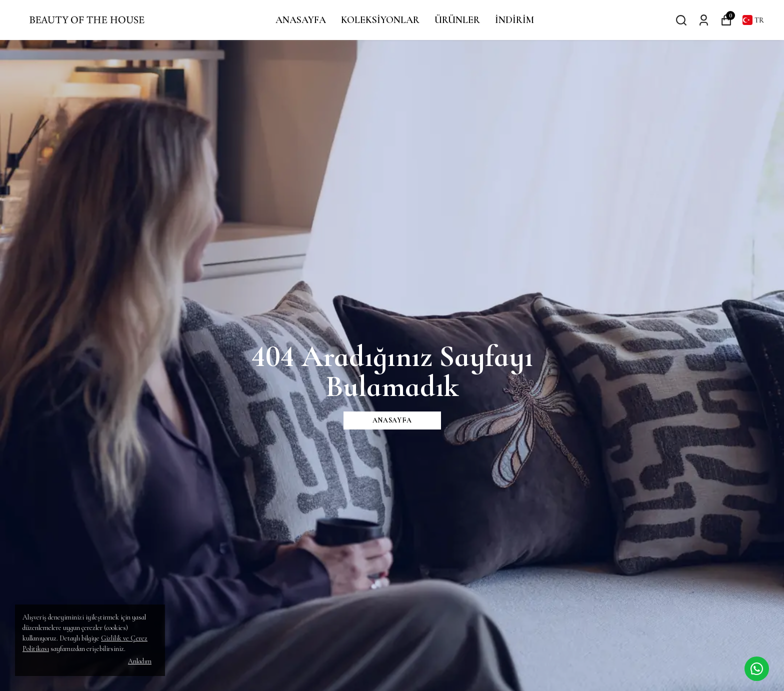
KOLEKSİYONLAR (380, 20)
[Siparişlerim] (704, 19)
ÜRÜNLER (457, 20)
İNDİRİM (514, 20)
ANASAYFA (301, 20)
